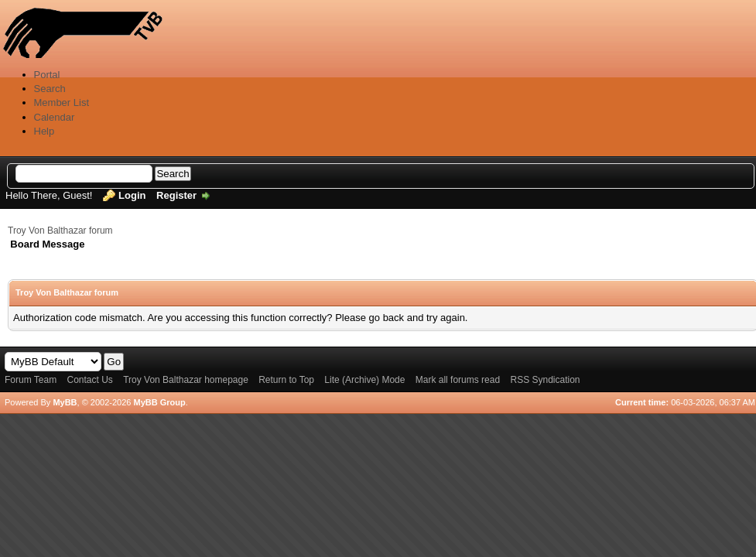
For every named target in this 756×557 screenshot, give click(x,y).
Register (176, 195)
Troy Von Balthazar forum (60, 231)
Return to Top (286, 380)
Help (44, 131)
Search (50, 89)
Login (132, 195)
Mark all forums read (458, 380)
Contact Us (89, 380)
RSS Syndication (545, 380)
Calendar (55, 117)
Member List (62, 103)
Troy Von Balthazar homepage (186, 380)
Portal (47, 75)
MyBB (65, 402)
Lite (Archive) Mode (364, 380)
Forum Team (31, 380)
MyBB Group (159, 402)
